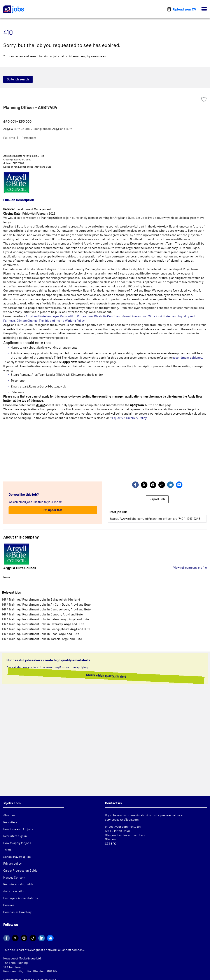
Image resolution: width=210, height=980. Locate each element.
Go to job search (18, 79)
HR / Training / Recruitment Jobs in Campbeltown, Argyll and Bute (46, 609)
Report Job (157, 499)
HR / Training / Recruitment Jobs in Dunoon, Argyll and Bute (42, 614)
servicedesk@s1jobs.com (122, 819)
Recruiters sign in (15, 836)
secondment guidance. (188, 357)
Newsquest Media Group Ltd (22, 958)
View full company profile (190, 567)
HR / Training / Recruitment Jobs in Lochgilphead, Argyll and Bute (46, 629)
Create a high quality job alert (106, 676)
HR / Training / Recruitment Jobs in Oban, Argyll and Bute (41, 634)
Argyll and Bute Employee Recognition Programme (59, 316)
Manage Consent (14, 877)
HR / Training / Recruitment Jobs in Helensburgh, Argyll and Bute (45, 619)
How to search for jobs (18, 829)
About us (9, 815)
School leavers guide (17, 857)
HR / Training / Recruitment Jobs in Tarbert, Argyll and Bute (42, 639)
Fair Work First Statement (160, 316)
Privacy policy (12, 863)
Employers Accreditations (21, 898)
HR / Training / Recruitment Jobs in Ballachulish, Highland (41, 599)
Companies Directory (17, 912)
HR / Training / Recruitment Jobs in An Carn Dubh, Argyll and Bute (46, 604)
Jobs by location (14, 891)
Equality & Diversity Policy (129, 418)
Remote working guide (18, 884)
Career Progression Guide (20, 870)
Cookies (9, 905)
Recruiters (10, 822)
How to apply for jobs (17, 843)
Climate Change (27, 321)
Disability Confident (107, 316)
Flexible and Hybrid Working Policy (62, 321)
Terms (7, 850)
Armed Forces (132, 316)
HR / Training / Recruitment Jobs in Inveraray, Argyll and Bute (43, 624)
